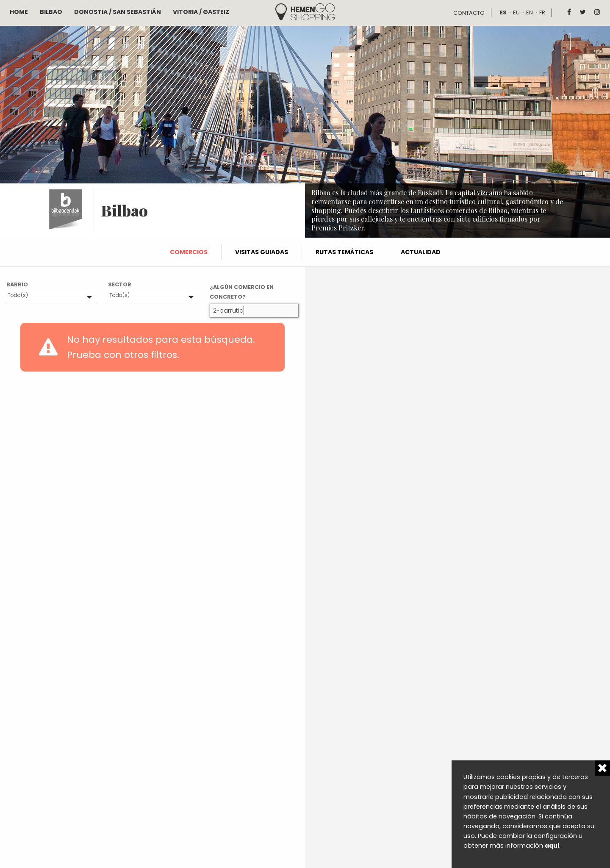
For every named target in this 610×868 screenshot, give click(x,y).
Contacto (469, 13)
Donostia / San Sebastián (118, 12)
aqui (552, 846)
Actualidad (421, 252)
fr (542, 12)
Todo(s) (18, 295)
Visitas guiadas (262, 252)
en (530, 12)
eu (516, 12)
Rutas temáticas (344, 252)
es (503, 12)
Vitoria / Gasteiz (201, 12)
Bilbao (51, 12)
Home (19, 12)
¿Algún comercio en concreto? (242, 292)
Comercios (189, 252)
